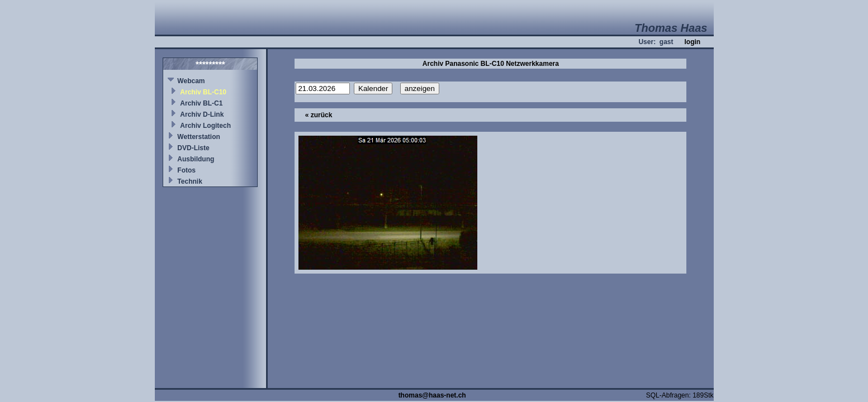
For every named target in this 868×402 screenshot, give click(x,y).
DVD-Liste (193, 148)
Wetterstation (198, 137)
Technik (189, 181)
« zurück (319, 115)
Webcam (191, 81)
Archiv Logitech (205, 126)
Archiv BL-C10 (203, 92)
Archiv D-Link (202, 114)
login (692, 42)
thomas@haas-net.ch (432, 395)
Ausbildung (196, 159)
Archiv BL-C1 (201, 103)
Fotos (186, 170)
